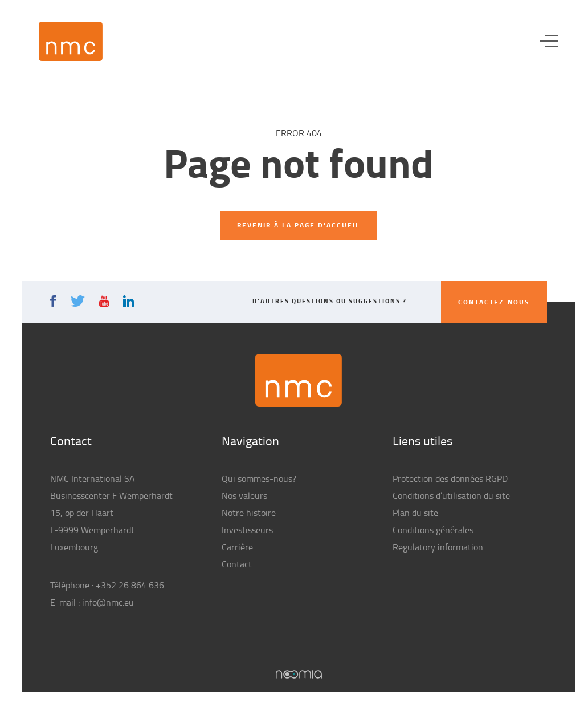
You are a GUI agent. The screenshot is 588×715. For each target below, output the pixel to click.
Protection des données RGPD (450, 478)
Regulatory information (438, 547)
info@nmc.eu (108, 602)
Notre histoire (249, 513)
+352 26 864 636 (130, 585)
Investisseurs (247, 530)
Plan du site (415, 513)
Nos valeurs (244, 495)
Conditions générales (433, 530)
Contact (237, 564)
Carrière (237, 547)
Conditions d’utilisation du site (451, 495)
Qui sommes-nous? (259, 478)
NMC (71, 41)
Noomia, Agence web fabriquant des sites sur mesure (299, 674)
